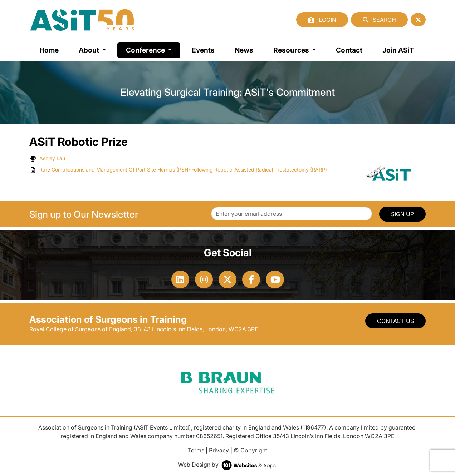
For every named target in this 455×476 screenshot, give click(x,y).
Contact (349, 50)
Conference (153, 49)
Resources (292, 50)
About (90, 50)
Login (322, 20)
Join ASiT (398, 50)
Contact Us (395, 321)
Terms (196, 450)
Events (203, 50)
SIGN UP (402, 214)
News (244, 50)
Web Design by (228, 465)
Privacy (219, 450)
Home (49, 50)
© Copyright (250, 450)
